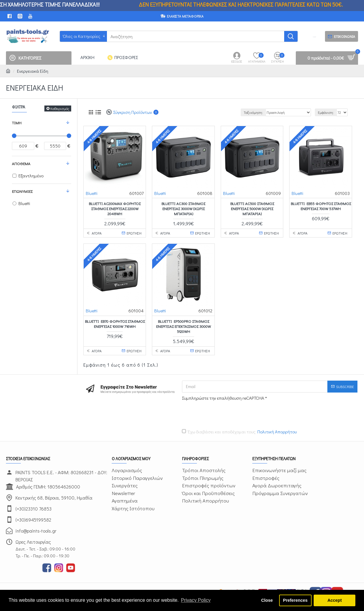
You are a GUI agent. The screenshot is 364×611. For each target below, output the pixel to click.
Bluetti (92, 193)
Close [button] (267, 600)
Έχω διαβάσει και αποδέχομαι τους (240, 432)
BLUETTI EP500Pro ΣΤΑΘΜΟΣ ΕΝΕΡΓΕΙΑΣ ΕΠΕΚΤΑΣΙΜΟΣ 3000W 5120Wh (183, 326)
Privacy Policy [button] (196, 600)
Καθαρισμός (60, 108)
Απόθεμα (21, 163)
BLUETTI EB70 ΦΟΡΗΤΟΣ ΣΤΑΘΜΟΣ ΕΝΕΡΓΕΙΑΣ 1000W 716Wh (115, 324)
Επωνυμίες (22, 191)
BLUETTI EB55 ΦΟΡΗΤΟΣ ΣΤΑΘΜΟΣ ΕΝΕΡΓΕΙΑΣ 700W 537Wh (321, 206)
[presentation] (224, 413)
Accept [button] (335, 600)
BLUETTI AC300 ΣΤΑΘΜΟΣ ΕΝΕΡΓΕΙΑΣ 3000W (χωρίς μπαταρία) (183, 209)
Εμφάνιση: (326, 112)
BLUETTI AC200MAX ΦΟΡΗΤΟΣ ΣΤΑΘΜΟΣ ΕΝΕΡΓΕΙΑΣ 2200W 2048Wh (115, 209)
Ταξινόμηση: (253, 112)
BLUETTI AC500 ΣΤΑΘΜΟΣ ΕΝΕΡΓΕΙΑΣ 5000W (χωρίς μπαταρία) (252, 209)
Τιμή (17, 123)
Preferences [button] (295, 600)
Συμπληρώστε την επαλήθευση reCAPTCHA (223, 398)
